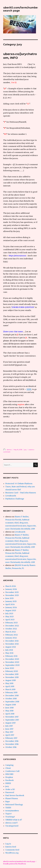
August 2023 (11, 610)
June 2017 (9, 729)
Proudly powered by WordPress (15, 864)
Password (10, 792)
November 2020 (12, 662)
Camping (9, 765)
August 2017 (10, 723)
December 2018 (12, 696)
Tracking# (10, 817)
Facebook (10, 780)
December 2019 (12, 674)
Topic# (8, 814)
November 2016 (12, 744)
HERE (29, 389)
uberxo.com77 (11, 823)
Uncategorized (12, 826)
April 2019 (10, 686)
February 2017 (11, 738)
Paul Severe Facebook (15, 795)
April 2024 (10, 604)
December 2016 (12, 741)
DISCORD (9, 774)
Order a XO (10, 789)
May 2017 (9, 732)
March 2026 (11, 586)
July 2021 (9, 650)
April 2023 (10, 620)
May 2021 (9, 653)
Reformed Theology (14, 805)
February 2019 (11, 692)
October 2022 (11, 629)
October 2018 (11, 699)
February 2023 (11, 623)
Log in (8, 844)
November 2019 (12, 677)
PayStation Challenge (15, 499)
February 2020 (12, 671)
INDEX (8, 783)
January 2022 (11, 638)
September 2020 (12, 665)
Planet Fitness (12, 798)
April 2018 (10, 714)
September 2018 (12, 702)
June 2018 (9, 708)
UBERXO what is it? (14, 820)
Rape (8, 801)
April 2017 (10, 735)
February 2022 (12, 635)
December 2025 (12, 592)
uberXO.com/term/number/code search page (19, 862)
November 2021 (12, 644)
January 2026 (11, 589)
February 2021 (11, 656)
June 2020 (10, 668)
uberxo (9, 450)
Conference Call (12, 771)
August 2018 (11, 705)
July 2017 (9, 726)
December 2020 (12, 659)
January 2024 (11, 607)
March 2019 (10, 689)
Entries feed (11, 847)
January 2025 (11, 601)
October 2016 (11, 747)
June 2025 (10, 598)
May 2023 (9, 617)
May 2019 (9, 683)
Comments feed (12, 850)
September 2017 (12, 720)
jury (25, 450)
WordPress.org (12, 853)
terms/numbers (12, 811)
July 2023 (9, 613)
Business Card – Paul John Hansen (21, 493)
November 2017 (12, 717)
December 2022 (12, 626)
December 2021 (12, 641)
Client (8, 768)
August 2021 (11, 647)
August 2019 (11, 680)
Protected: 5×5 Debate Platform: (19, 484)
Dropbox (9, 777)
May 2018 (9, 711)
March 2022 (11, 632)
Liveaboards (11, 496)
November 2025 (12, 595)
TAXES (8, 808)
